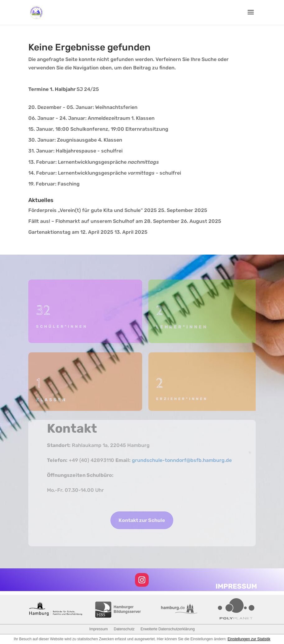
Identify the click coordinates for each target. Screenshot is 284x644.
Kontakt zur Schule (142, 520)
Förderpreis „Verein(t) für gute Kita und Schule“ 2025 (93, 210)
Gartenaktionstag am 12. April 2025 (71, 232)
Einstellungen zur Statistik (249, 639)
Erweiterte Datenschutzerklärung (168, 629)
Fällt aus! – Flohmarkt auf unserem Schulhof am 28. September (104, 221)
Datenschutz (124, 629)
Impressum (98, 629)
